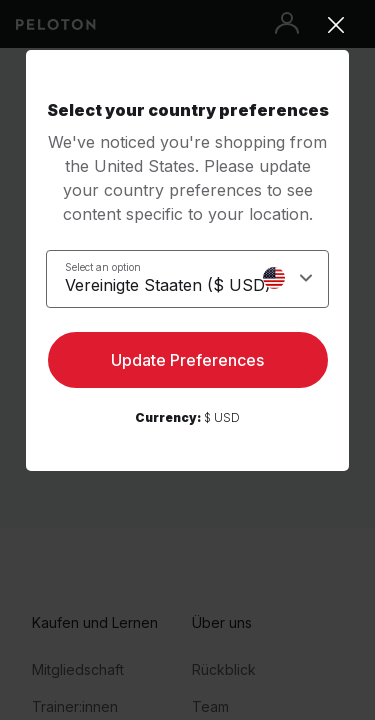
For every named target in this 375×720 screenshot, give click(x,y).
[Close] (187, 25)
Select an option (103, 267)
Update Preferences (187, 360)
